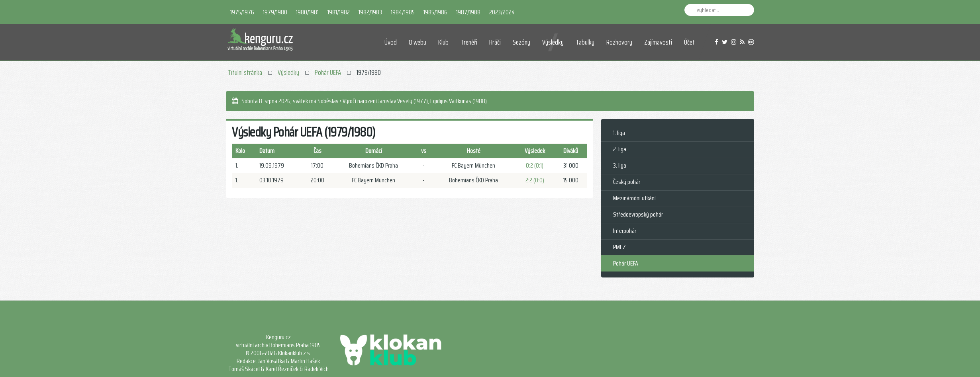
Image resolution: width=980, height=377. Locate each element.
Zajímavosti (658, 42)
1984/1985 (403, 12)
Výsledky (553, 42)
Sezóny (521, 42)
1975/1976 (242, 12)
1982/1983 (370, 12)
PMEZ (619, 247)
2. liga (620, 149)
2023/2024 (502, 12)
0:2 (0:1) (535, 165)
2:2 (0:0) (535, 180)
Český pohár (627, 182)
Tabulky (585, 42)
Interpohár (625, 231)
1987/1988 (468, 12)
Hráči (495, 42)
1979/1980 (275, 12)
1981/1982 (339, 12)
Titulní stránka (245, 72)
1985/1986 (435, 12)
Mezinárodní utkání (634, 198)
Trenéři (469, 42)
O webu (417, 42)
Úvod (391, 42)
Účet (689, 42)
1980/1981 (307, 12)
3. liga (620, 165)
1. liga (619, 133)
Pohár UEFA (328, 72)
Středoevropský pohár (638, 214)
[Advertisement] (398, 264)
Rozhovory (619, 42)
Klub (443, 42)
